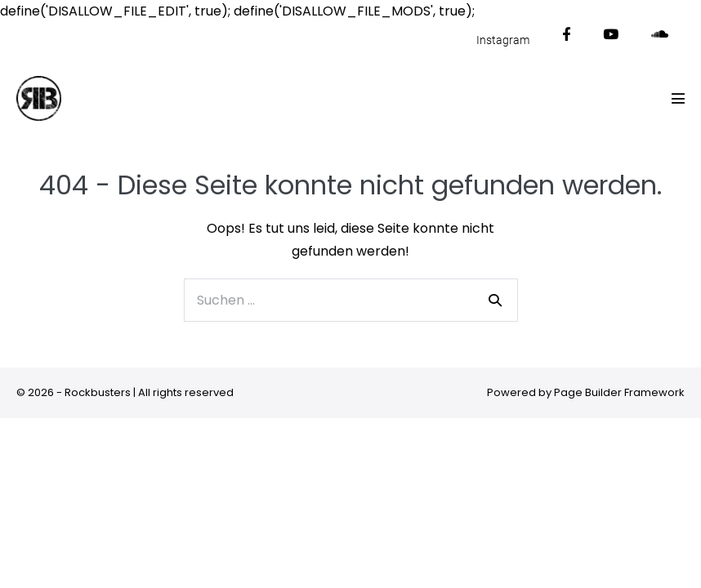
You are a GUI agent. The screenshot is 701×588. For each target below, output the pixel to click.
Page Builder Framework (619, 392)
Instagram (503, 40)
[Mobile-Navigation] (678, 98)
